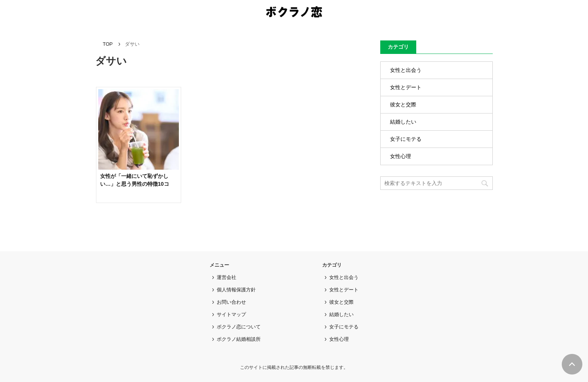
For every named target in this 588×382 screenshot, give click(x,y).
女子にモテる (406, 139)
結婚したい (403, 122)
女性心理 (400, 156)
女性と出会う (406, 70)
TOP (108, 44)
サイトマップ (231, 314)
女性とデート (406, 87)
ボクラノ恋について (239, 327)
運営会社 (226, 277)
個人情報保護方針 (236, 290)
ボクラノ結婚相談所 (239, 339)
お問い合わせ (231, 302)
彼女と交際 (403, 104)
